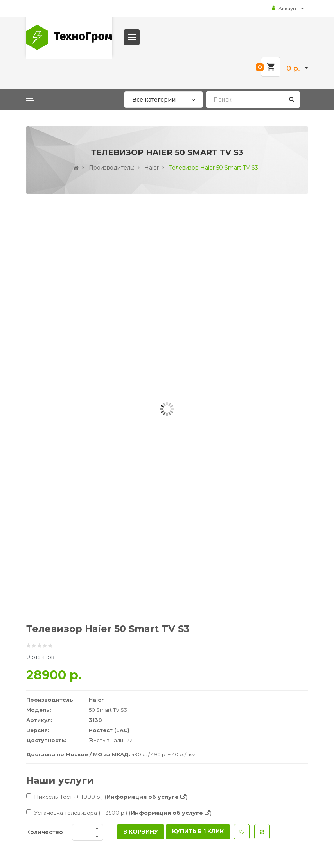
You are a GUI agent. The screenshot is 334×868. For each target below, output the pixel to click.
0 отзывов (40, 657)
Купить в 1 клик (198, 831)
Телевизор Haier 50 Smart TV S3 (214, 168)
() (146, 797)
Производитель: (111, 168)
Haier (152, 168)
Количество (45, 832)
